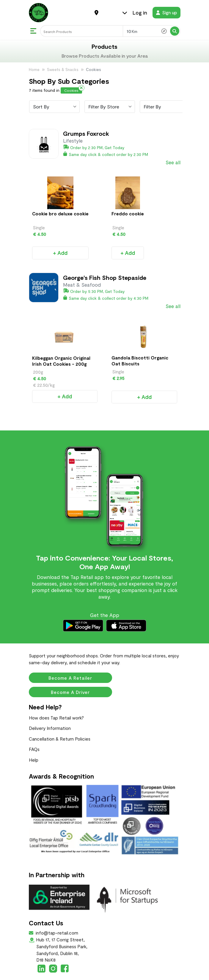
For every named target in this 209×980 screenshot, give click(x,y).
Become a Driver (70, 672)
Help (34, 740)
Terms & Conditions (104, 975)
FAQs (34, 729)
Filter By (152, 106)
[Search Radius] (152, 31)
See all (173, 162)
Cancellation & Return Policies (60, 719)
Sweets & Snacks (63, 70)
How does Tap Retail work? (56, 698)
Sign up (166, 12)
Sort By (41, 106)
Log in (140, 12)
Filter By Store (104, 106)
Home (34, 70)
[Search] (81, 31)
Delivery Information (50, 708)
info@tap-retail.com (56, 913)
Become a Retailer (70, 658)
